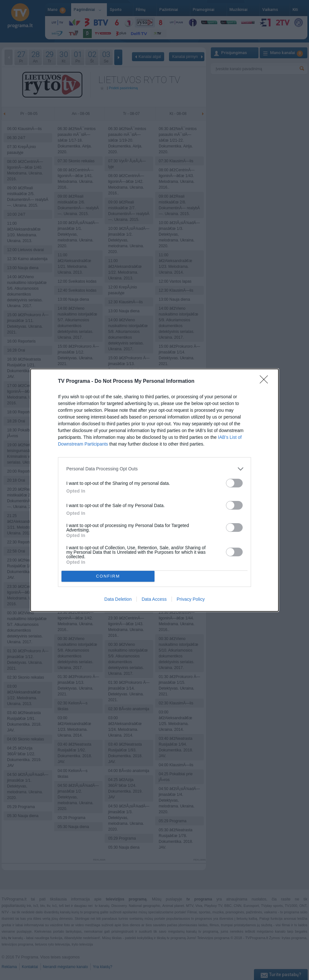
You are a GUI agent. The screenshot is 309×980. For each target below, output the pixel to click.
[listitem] (154, 469)
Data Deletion (118, 599)
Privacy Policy (191, 599)
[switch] (234, 483)
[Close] (266, 382)
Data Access (154, 599)
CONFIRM (108, 576)
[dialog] (154, 490)
